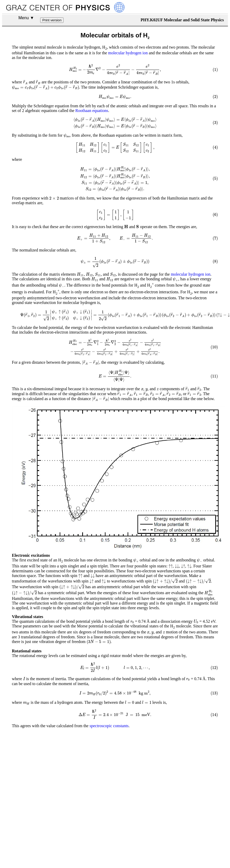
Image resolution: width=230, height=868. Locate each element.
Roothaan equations (92, 117)
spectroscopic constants (109, 809)
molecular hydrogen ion (128, 53)
